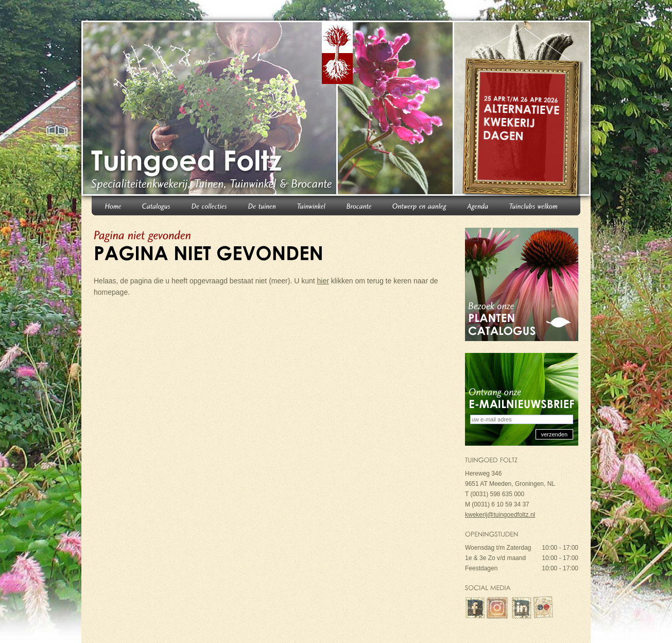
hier (323, 281)
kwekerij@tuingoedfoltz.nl (500, 515)
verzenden (554, 434)
